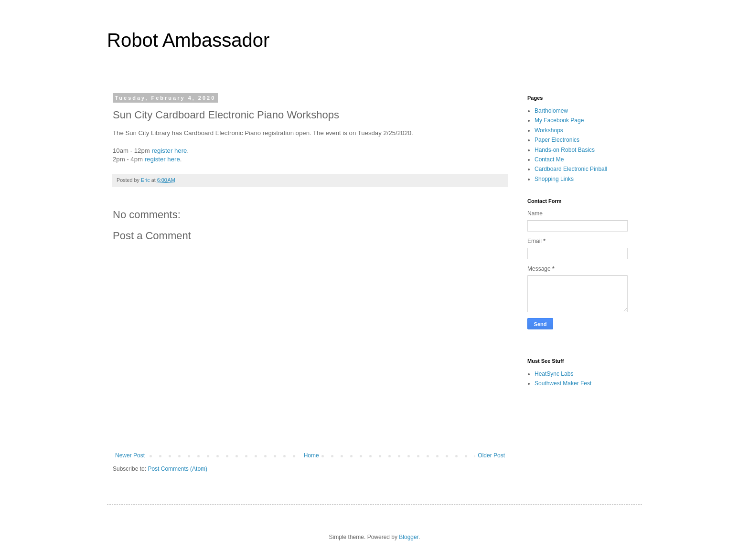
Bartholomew (551, 111)
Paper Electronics (557, 140)
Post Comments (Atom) (177, 469)
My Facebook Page (559, 120)
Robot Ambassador (188, 40)
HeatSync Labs (554, 374)
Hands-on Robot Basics (565, 150)
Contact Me (549, 159)
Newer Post (130, 455)
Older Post (491, 455)
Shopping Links (554, 179)
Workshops (549, 130)
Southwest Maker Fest (563, 383)
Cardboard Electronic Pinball (571, 169)
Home (311, 455)
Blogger (409, 537)
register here (169, 151)
